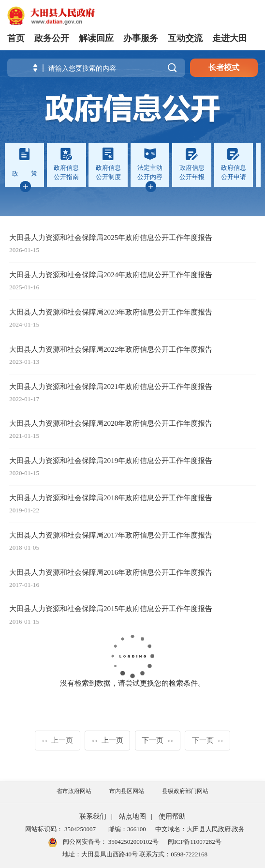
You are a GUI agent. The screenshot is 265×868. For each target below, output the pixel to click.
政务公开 (52, 38)
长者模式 (224, 67)
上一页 (57, 740)
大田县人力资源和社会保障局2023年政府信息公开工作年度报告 (111, 312)
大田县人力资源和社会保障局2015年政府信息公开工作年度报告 (111, 608)
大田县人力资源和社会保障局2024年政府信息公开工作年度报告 (111, 275)
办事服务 (141, 38)
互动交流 (185, 38)
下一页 (157, 740)
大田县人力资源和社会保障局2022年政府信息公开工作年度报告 (111, 349)
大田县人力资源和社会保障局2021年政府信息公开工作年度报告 (111, 386)
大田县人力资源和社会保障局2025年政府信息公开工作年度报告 (111, 237)
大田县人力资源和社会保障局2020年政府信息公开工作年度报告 (111, 423)
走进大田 (230, 38)
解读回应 (96, 38)
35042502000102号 (133, 842)
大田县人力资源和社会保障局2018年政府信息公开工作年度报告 (111, 498)
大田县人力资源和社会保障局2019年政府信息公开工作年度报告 (111, 460)
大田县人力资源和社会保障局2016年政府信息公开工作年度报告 (111, 572)
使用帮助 (172, 816)
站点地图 (132, 816)
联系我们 (93, 816)
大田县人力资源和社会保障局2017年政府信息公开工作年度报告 (111, 535)
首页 (16, 38)
